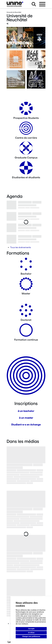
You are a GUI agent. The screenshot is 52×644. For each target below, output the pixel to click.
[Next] (39, 39)
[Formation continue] (26, 331)
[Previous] (13, 39)
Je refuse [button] (31, 633)
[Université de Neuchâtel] (15, 4)
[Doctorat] (26, 311)
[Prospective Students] (26, 109)
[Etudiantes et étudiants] (26, 169)
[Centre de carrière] (26, 129)
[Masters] (26, 285)
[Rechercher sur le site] (34, 4)
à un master (26, 418)
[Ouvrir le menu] (42, 4)
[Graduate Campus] (26, 149)
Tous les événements (21, 247)
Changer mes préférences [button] (31, 636)
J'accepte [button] (31, 629)
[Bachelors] (26, 265)
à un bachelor (26, 411)
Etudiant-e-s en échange (26, 424)
